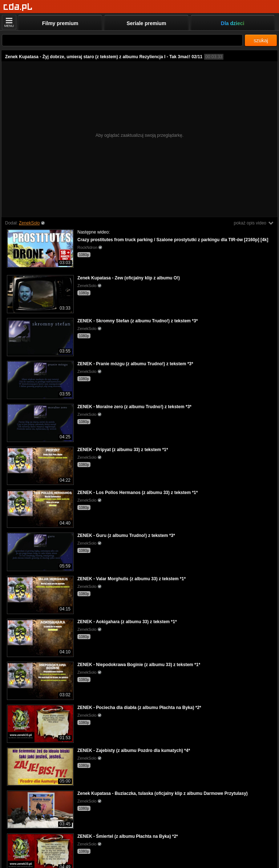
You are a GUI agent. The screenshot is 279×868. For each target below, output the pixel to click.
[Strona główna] (18, 7)
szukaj (261, 40)
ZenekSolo (29, 223)
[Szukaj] (122, 40)
